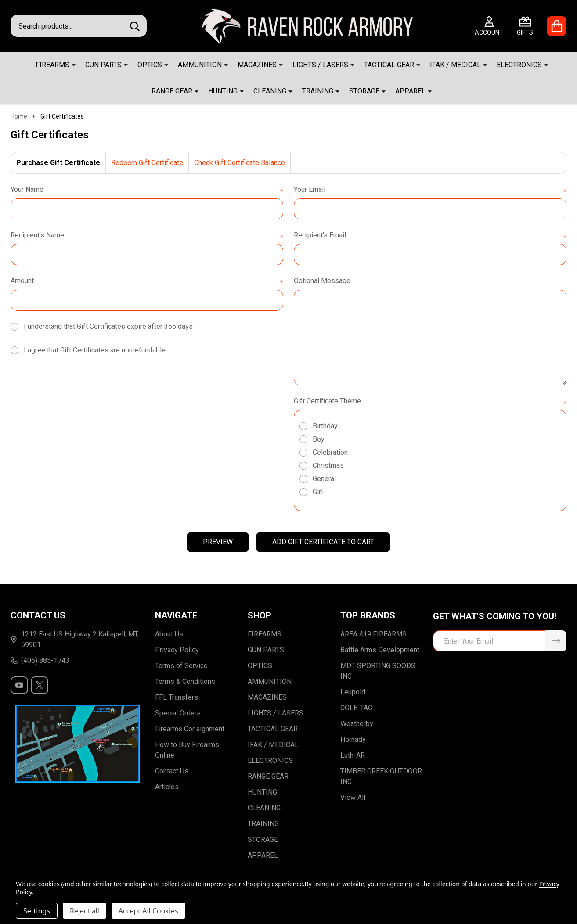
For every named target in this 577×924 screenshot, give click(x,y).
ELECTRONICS (519, 65)
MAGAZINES (257, 65)
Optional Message (322, 281)
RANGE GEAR (172, 91)
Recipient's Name (147, 236)
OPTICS (150, 65)
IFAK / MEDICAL (455, 65)
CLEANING (270, 91)
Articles (167, 787)
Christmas (328, 466)
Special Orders (178, 713)
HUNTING (223, 91)
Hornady (353, 739)
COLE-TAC (356, 708)
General (324, 479)
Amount (147, 281)
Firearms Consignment (190, 729)
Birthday (325, 426)
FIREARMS (52, 65)
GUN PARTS (103, 65)
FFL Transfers (177, 697)
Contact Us (172, 771)
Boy (319, 439)
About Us (169, 634)
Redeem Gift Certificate (147, 163)
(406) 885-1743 (40, 660)
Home (19, 116)
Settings (37, 911)
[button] (78, 744)
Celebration (330, 452)
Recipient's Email (430, 236)
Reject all (85, 911)
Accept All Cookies (148, 911)
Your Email (430, 190)
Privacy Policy (177, 650)
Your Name (147, 190)
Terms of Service (181, 666)
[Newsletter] (556, 641)
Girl (318, 492)
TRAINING (318, 91)
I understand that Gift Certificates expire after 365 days (108, 326)
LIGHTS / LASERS (320, 65)
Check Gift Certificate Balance (240, 163)
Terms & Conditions (185, 681)
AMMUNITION (200, 65)
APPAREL (410, 91)
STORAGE (364, 91)
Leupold (353, 692)
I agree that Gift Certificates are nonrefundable (95, 350)
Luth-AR (353, 755)
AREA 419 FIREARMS (373, 634)
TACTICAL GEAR (389, 65)
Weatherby (357, 724)
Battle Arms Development (380, 650)
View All (353, 797)
